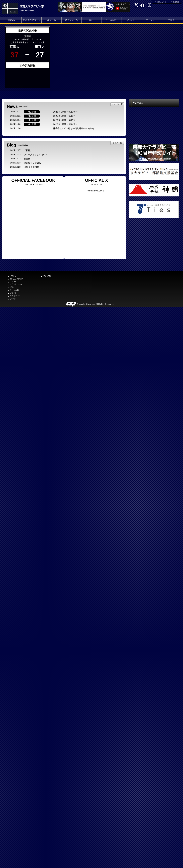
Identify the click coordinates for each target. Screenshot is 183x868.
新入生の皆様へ (32, 20)
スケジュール (72, 20)
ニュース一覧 (117, 104)
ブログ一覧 (117, 143)
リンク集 (47, 276)
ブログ (171, 20)
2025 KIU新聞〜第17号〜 (65, 112)
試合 (91, 20)
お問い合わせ (161, 2)
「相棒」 (28, 150)
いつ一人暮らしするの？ (36, 155)
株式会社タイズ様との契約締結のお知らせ (74, 128)
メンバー (131, 20)
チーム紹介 (111, 20)
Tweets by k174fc (95, 191)
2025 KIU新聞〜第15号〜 (65, 120)
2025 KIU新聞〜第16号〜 (65, 116)
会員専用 (176, 2)
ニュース (52, 20)
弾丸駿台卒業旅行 (32, 163)
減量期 (27, 159)
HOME (12, 20)
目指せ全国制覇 (31, 167)
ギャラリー (151, 20)
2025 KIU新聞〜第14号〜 (65, 124)
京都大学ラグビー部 (32, 6)
